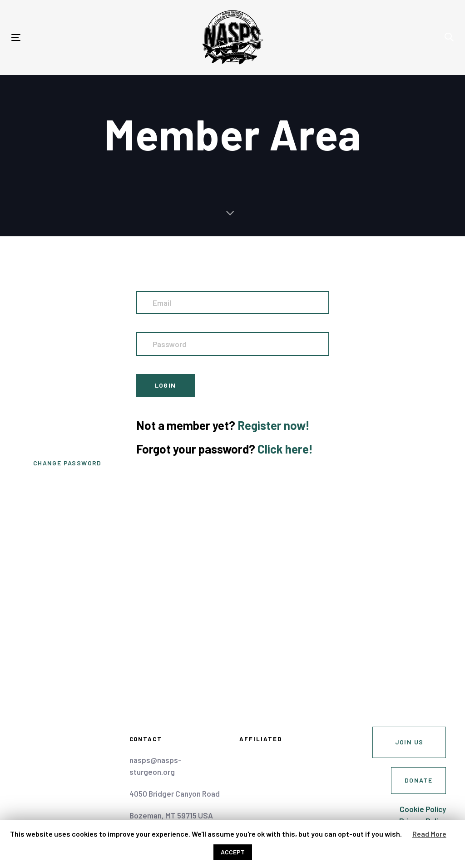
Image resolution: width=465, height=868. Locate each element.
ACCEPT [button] (233, 852)
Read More (429, 834)
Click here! (285, 449)
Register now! (274, 425)
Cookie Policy (423, 809)
